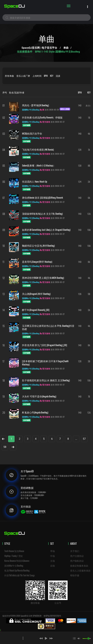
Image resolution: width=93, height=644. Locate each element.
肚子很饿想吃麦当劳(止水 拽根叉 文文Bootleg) (46, 380)
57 (84, 439)
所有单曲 (9, 76)
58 (5, 447)
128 (80, 150)
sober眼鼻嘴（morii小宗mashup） (39, 165)
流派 (58, 76)
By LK (42, 110)
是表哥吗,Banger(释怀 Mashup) (37, 262)
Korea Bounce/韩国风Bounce (17, 561)
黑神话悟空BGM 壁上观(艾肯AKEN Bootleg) (43, 278)
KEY (52, 76)
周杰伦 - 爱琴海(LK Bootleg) (35, 105)
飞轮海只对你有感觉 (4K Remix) (38, 149)
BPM (46, 76)
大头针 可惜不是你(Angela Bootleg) (39, 396)
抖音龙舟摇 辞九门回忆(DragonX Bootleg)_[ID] (45, 345)
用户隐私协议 (77, 561)
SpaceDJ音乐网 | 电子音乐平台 (39, 48)
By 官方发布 (45, 122)
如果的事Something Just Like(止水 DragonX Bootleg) (46, 230)
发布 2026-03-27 (58, 122)
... (76, 439)
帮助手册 (75, 575)
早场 (52, 551)
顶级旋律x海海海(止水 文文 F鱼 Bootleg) (42, 214)
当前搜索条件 (25, 52)
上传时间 (37, 76)
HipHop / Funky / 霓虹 (14, 556)
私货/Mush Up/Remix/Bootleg (17, 570)
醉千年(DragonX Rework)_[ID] (36, 310)
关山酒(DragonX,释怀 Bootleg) (36, 294)
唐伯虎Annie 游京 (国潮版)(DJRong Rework (42, 197)
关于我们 (75, 551)
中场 (52, 556)
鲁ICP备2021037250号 (52, 616)
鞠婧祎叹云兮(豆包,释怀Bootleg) (38, 245)
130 (80, 166)
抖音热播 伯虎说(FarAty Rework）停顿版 (42, 117)
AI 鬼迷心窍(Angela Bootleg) (35, 412)
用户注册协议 (77, 556)
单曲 (66, 48)
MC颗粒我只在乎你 (32, 133)
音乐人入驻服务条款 (80, 570)
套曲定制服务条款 (79, 566)
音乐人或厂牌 (23, 76)
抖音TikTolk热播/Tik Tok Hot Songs (20, 575)
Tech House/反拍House (14, 551)
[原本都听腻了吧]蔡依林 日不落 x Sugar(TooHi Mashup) (45, 363)
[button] (36, 638)
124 (80, 182)
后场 (52, 566)
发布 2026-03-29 (52, 110)
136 (80, 294)
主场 (52, 561)
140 (80, 105)
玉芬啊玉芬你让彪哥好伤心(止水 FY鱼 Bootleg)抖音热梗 (48, 327)
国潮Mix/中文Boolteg (14, 566)
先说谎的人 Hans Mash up (35, 181)
